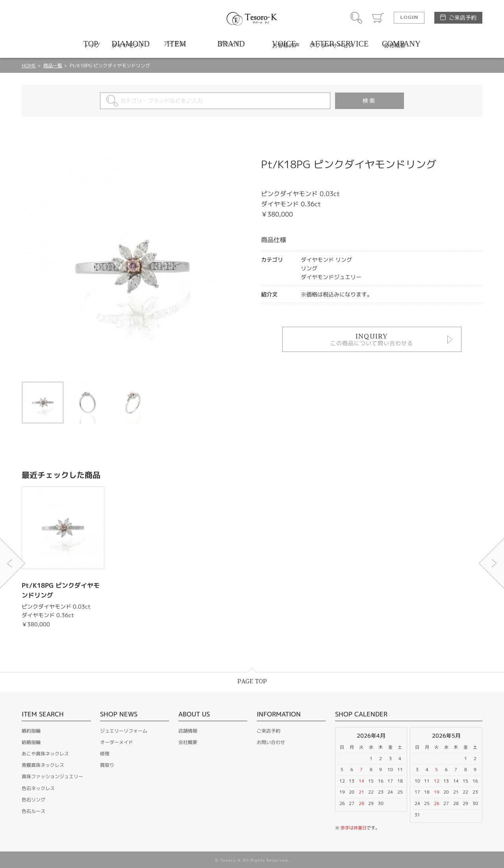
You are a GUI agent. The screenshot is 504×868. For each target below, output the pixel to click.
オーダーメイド (117, 742)
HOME (29, 66)
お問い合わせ (271, 742)
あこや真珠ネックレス (45, 754)
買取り (107, 765)
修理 (105, 754)
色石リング (33, 800)
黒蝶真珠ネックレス (43, 765)
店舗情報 (188, 731)
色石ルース (33, 811)
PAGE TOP (252, 682)
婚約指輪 (31, 731)
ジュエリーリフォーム (124, 731)
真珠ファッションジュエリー (52, 776)
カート (378, 18)
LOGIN (409, 18)
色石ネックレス (38, 788)
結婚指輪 (31, 742)
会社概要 (188, 742)
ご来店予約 (463, 18)
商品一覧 (53, 66)
